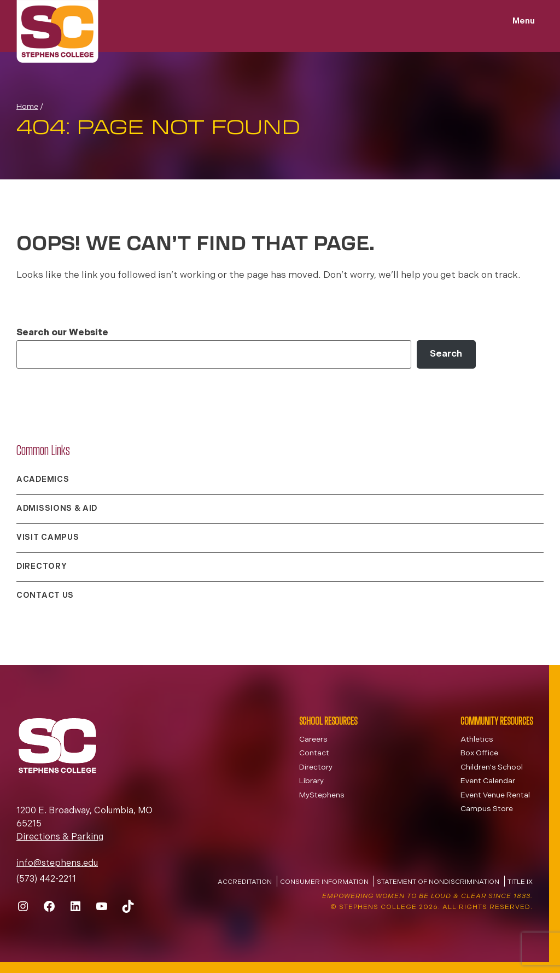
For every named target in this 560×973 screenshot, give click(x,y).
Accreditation (245, 882)
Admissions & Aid (57, 509)
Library (311, 781)
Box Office (479, 753)
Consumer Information (324, 882)
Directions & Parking (60, 837)
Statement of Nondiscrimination (438, 882)
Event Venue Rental (495, 796)
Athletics (477, 740)
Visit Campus (48, 538)
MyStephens (322, 796)
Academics (43, 480)
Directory (42, 567)
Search (446, 354)
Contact (314, 753)
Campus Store (487, 809)
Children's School (492, 768)
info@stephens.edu (57, 864)
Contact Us (45, 596)
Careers (313, 740)
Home (27, 107)
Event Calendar (488, 781)
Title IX (520, 882)
